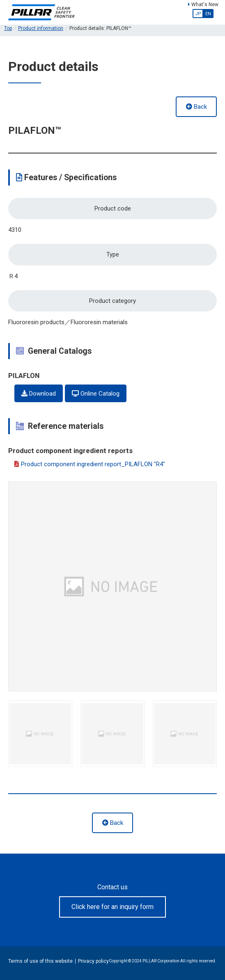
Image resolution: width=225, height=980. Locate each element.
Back (196, 107)
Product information (41, 28)
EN (208, 14)
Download (39, 394)
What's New (203, 5)
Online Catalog (96, 394)
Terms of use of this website (40, 961)
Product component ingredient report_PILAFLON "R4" (90, 465)
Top (8, 28)
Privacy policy (93, 961)
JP (198, 14)
